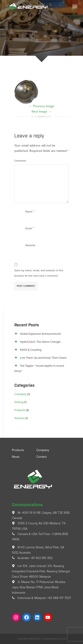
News (16, 457)
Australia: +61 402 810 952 (32, 558)
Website (30, 245)
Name (29, 212)
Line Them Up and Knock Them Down (43, 358)
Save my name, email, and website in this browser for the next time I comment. (39, 273)
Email (29, 228)
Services (20, 418)
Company (20, 394)
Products (20, 410)
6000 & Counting (31, 350)
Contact (41, 457)
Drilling (19, 402)
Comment (20, 161)
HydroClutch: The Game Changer (40, 342)
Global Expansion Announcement (40, 334)
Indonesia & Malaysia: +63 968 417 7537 (41, 598)
